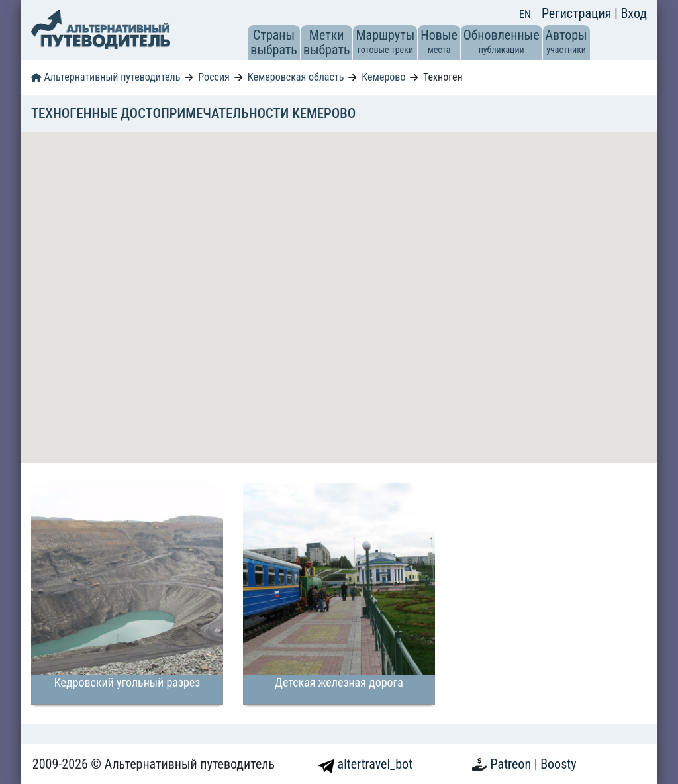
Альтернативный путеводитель (106, 77)
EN (525, 14)
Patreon (512, 764)
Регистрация (578, 13)
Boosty (558, 764)
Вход (634, 13)
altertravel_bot (365, 764)
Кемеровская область (296, 77)
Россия (214, 77)
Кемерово (383, 77)
